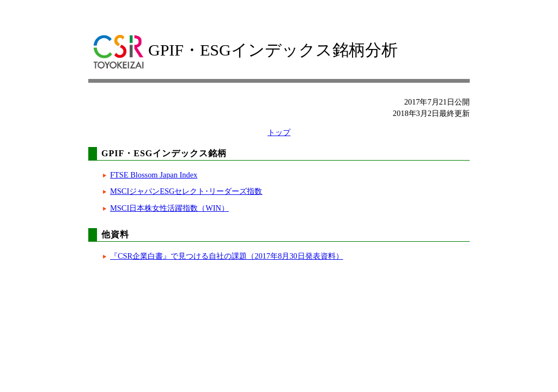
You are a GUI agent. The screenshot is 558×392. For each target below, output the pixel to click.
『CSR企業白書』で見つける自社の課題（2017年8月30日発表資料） (227, 256)
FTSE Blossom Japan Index (154, 175)
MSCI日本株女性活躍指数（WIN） (169, 208)
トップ (279, 132)
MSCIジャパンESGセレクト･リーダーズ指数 (186, 191)
